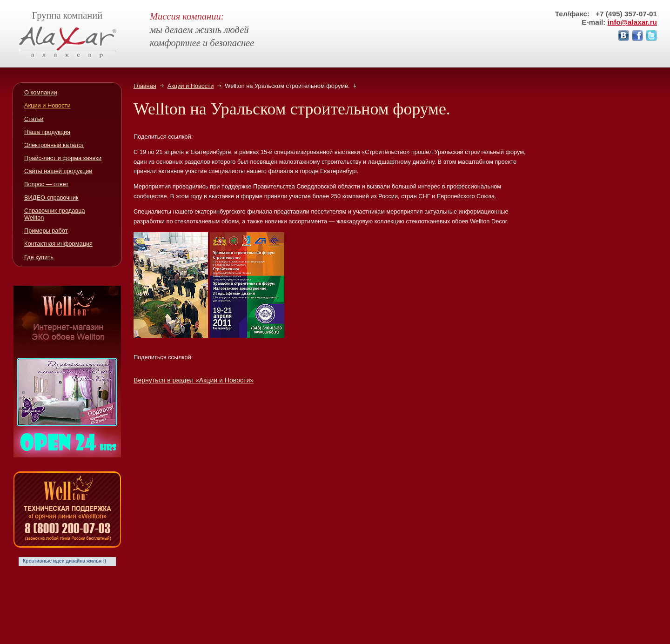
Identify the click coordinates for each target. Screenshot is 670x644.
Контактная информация (58, 244)
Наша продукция (47, 132)
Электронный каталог (54, 145)
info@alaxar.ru (632, 22)
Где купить (39, 257)
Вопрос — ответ (46, 184)
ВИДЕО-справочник (51, 198)
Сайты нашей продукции (58, 171)
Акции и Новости (191, 86)
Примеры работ (46, 231)
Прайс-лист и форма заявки (63, 158)
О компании (41, 92)
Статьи (34, 119)
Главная (145, 86)
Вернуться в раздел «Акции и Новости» (194, 380)
